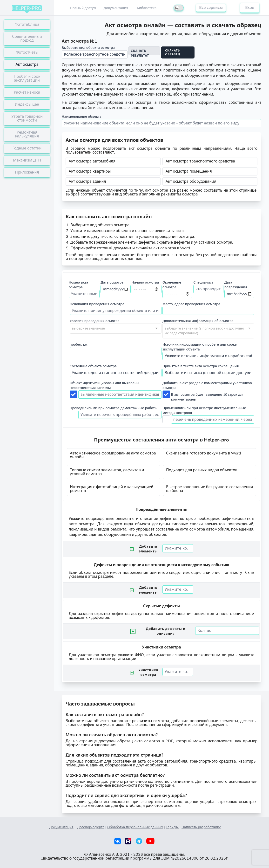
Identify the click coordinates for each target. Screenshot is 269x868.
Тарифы (172, 827)
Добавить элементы (144, 549)
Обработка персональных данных (135, 827)
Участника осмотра (144, 672)
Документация (61, 827)
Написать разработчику (201, 827)
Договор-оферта (91, 827)
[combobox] (116, 329)
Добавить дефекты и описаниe (158, 631)
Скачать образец (173, 52)
